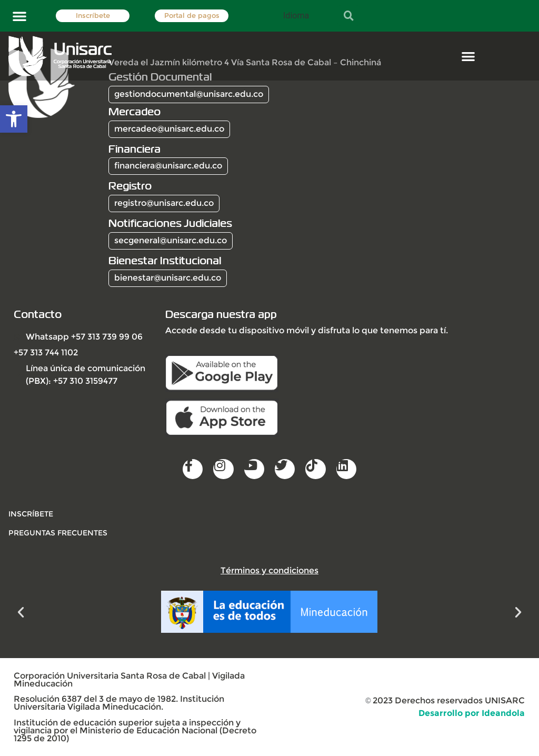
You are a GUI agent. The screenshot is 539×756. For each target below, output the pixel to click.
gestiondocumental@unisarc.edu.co (189, 94)
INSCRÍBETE (31, 514)
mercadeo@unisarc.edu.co (169, 129)
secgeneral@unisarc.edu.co (171, 240)
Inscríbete (93, 16)
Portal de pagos (192, 16)
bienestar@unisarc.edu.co (168, 278)
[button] (19, 16)
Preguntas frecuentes (58, 533)
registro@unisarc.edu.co (164, 203)
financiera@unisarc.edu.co (168, 166)
